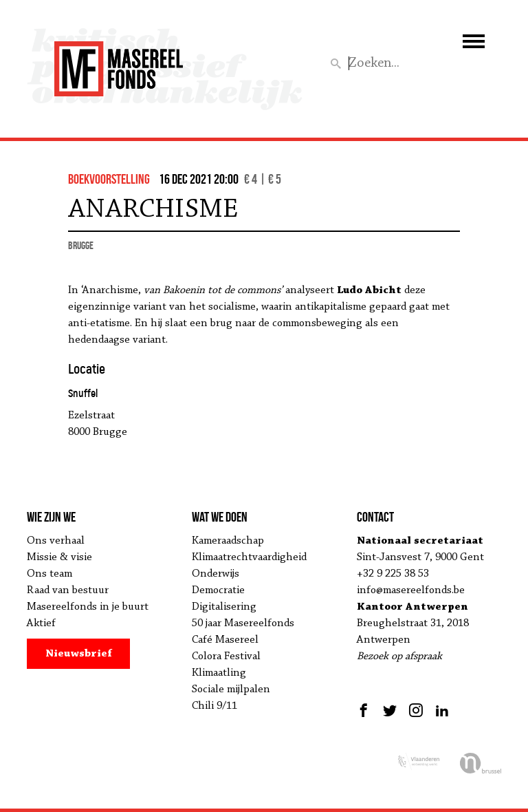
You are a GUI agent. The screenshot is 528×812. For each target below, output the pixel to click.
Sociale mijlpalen (231, 690)
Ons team (49, 574)
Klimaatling (219, 673)
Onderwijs (216, 574)
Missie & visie (59, 557)
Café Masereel (225, 640)
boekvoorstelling (109, 179)
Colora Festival (226, 656)
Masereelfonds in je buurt (88, 607)
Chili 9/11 (214, 706)
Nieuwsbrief (79, 654)
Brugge (81, 245)
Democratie (218, 590)
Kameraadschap (228, 541)
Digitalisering (224, 607)
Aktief (41, 623)
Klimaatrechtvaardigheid (249, 557)
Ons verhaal (56, 541)
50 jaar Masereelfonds (243, 623)
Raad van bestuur (68, 590)
